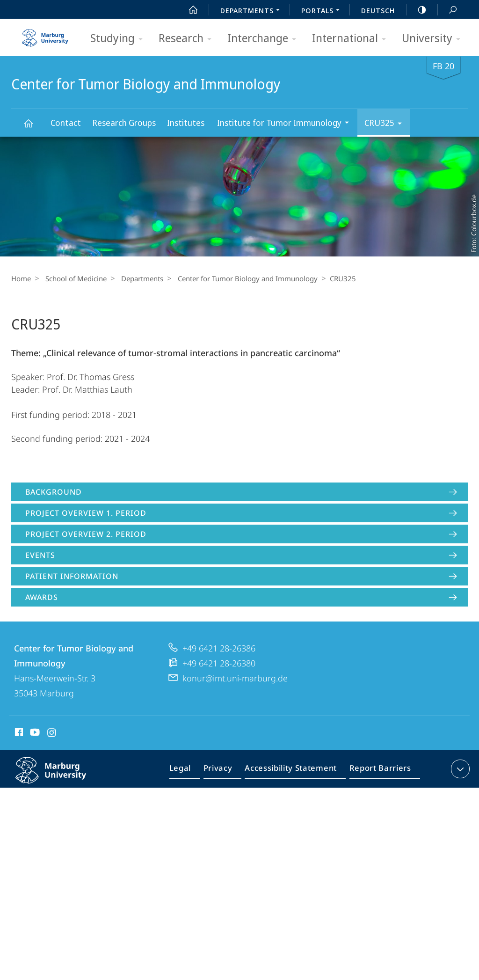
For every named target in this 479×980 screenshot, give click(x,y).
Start (188, 10)
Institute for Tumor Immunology (286, 124)
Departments (138, 278)
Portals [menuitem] (323, 11)
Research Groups (124, 123)
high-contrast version (417, 10)
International (352, 39)
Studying (120, 39)
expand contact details (459, 769)
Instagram (52, 734)
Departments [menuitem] (253, 11)
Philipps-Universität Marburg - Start (46, 35)
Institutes (186, 123)
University (434, 39)
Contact (66, 123)
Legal (191, 771)
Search (448, 10)
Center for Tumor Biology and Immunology (34, 128)
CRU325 (386, 124)
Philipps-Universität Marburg (61, 778)
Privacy (226, 771)
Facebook (18, 734)
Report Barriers (378, 771)
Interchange (265, 39)
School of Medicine (74, 278)
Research (188, 39)
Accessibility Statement (294, 771)
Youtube (34, 734)
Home (21, 278)
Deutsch (378, 10)
